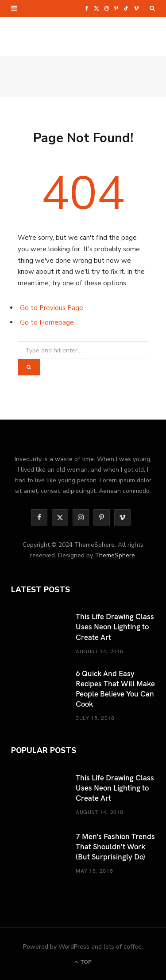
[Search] (152, 8)
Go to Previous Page (52, 308)
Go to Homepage (47, 322)
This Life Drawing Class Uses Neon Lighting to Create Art (115, 626)
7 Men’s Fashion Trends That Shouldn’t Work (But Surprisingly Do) (115, 846)
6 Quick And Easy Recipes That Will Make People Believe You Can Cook (115, 688)
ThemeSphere (115, 555)
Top (83, 962)
